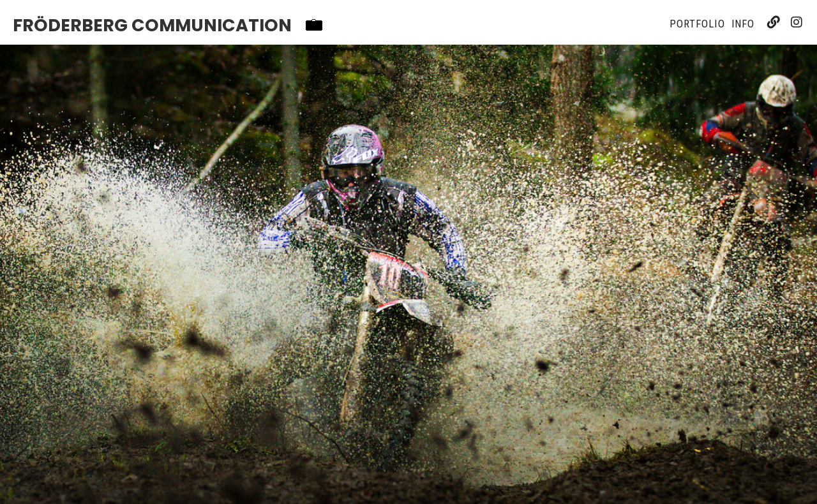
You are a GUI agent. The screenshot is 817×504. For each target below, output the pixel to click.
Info (743, 24)
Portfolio (697, 24)
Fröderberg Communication (152, 26)
